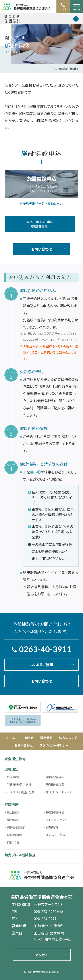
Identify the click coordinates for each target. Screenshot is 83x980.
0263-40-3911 (45, 649)
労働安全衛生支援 (19, 784)
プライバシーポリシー (54, 745)
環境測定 (12, 769)
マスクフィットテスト (59, 792)
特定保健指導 (55, 812)
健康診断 (12, 804)
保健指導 (13, 842)
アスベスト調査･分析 (21, 792)
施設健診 (13, 820)
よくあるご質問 (56, 835)
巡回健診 (13, 812)
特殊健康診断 (16, 827)
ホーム (11, 738)
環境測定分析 (55, 777)
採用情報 (46, 738)
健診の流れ (14, 835)
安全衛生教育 (15, 759)
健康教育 (52, 827)
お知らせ (28, 738)
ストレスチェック (57, 820)
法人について (68, 738)
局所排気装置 (55, 784)
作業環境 (13, 777)
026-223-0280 (45, 911)
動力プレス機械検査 (20, 855)
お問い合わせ (24, 745)
